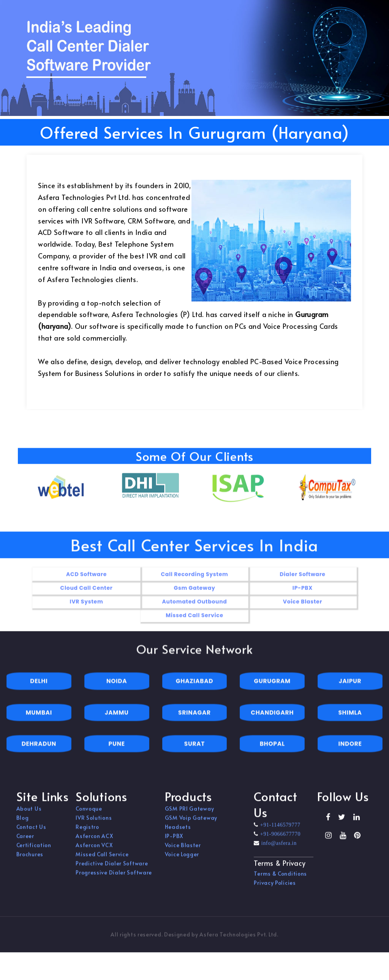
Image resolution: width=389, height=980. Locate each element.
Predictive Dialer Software (112, 868)
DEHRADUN (39, 753)
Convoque (89, 813)
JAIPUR (350, 691)
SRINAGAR (194, 722)
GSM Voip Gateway (191, 822)
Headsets (178, 832)
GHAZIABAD (194, 691)
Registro (87, 832)
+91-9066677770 (279, 839)
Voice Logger (182, 859)
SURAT (194, 753)
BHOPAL (272, 753)
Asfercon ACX (94, 841)
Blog (23, 822)
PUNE (117, 753)
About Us (29, 813)
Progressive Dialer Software (114, 877)
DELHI (39, 691)
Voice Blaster (183, 850)
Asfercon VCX (94, 850)
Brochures (30, 859)
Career (25, 841)
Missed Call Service (102, 859)
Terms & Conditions (280, 878)
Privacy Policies (275, 887)
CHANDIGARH (272, 722)
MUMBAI (39, 722)
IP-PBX (174, 841)
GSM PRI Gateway (190, 813)
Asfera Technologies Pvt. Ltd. (239, 939)
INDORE (350, 753)
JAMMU (117, 722)
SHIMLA (350, 722)
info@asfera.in (278, 848)
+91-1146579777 (279, 829)
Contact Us (31, 832)
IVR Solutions (94, 822)
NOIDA (117, 691)
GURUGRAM (272, 691)
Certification (34, 850)
